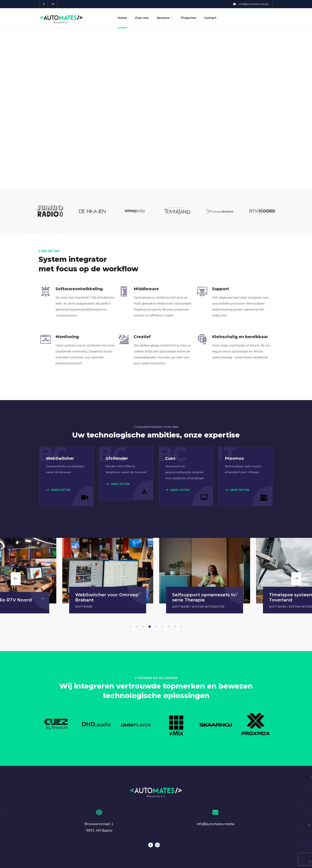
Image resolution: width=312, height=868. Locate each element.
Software (84, 607)
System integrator (208, 607)
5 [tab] (157, 627)
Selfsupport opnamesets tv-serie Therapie (205, 597)
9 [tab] (182, 627)
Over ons (142, 18)
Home (122, 18)
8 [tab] (176, 627)
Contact (210, 18)
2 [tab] (137, 627)
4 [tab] (150, 627)
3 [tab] (144, 627)
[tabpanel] (205, 576)
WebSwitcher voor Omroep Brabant (107, 597)
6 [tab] (163, 627)
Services (163, 18)
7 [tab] (169, 627)
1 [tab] (131, 627)
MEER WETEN (58, 490)
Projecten (189, 18)
